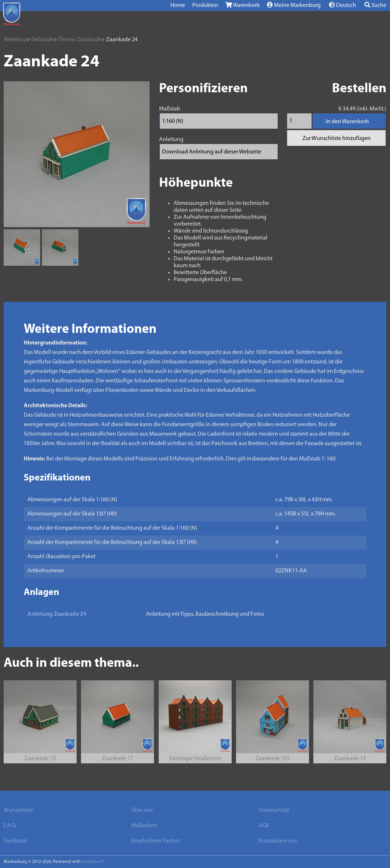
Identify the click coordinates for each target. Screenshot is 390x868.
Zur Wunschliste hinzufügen (337, 139)
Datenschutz (274, 810)
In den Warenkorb (347, 122)
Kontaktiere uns (278, 841)
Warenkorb (243, 5)
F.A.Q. (10, 826)
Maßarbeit (144, 826)
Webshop (15, 40)
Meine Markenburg (294, 5)
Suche (375, 5)
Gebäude (43, 40)
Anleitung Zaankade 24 (57, 614)
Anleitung (171, 140)
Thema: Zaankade (80, 40)
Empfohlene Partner (156, 841)
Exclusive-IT (92, 862)
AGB (264, 826)
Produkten (205, 5)
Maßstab (170, 109)
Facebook (16, 841)
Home (178, 5)
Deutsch (343, 5)
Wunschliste (18, 810)
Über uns (142, 810)
